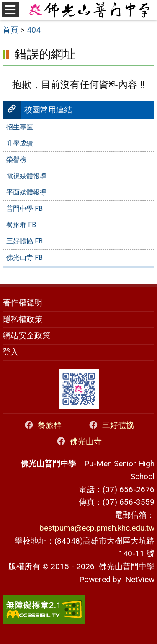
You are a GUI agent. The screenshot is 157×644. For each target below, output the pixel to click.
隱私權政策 (22, 319)
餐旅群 (42, 425)
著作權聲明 (22, 303)
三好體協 (111, 425)
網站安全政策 (26, 336)
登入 (10, 352)
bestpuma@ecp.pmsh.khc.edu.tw (97, 528)
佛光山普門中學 (125, 566)
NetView (140, 579)
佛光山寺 (78, 441)
